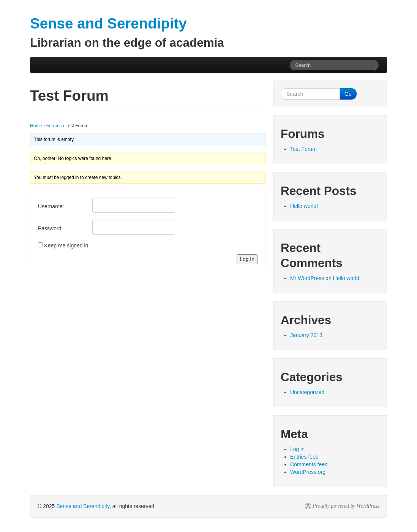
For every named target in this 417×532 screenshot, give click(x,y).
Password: (50, 228)
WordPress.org (308, 472)
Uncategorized (307, 392)
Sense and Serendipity (83, 506)
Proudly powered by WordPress (346, 506)
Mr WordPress (307, 278)
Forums (54, 126)
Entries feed (304, 457)
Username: (51, 206)
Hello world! (304, 206)
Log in (297, 449)
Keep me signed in (66, 245)
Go (348, 94)
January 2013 (306, 335)
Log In (247, 259)
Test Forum (303, 149)
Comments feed (309, 464)
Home (36, 126)
